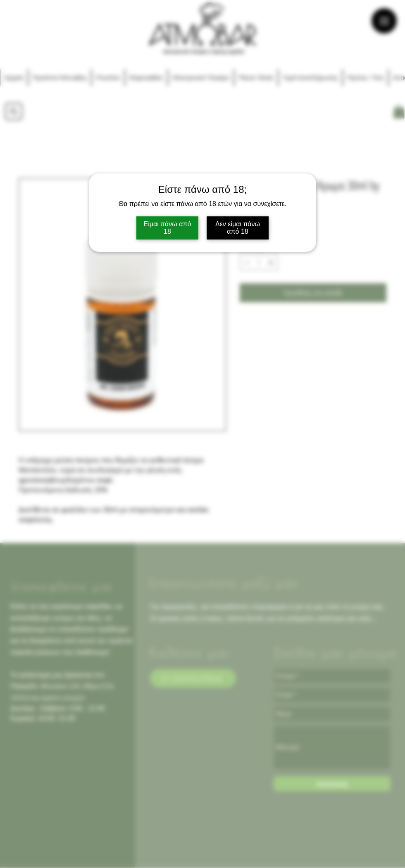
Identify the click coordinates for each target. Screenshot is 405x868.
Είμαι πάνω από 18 (168, 228)
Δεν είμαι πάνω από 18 (238, 228)
